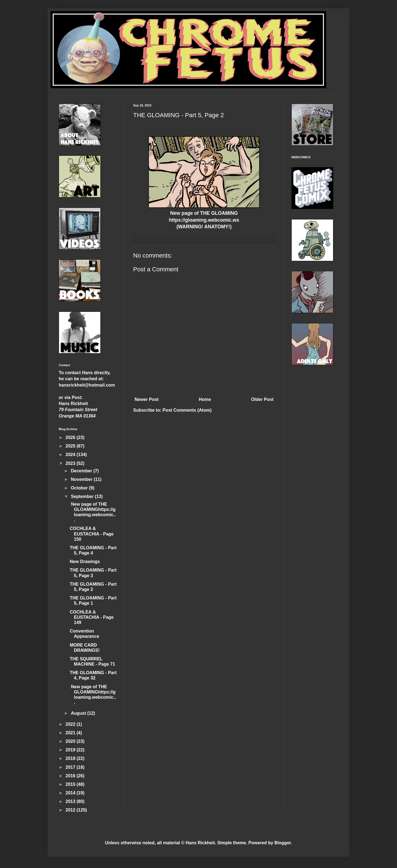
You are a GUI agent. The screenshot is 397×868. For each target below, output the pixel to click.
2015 (71, 784)
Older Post (262, 399)
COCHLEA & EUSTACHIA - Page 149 (92, 617)
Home (205, 399)
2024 (71, 455)
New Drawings (85, 562)
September (83, 496)
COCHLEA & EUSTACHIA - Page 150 (92, 534)
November (82, 479)
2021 (71, 733)
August (79, 713)
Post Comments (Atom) (187, 410)
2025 (71, 446)
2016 (71, 776)
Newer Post (147, 399)
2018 (71, 758)
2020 (71, 741)
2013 (71, 801)
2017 (71, 767)
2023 (71, 463)
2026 (71, 437)
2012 (71, 810)
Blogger (283, 843)
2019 (71, 750)
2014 (71, 793)
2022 (71, 724)
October (80, 488)
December (82, 471)
